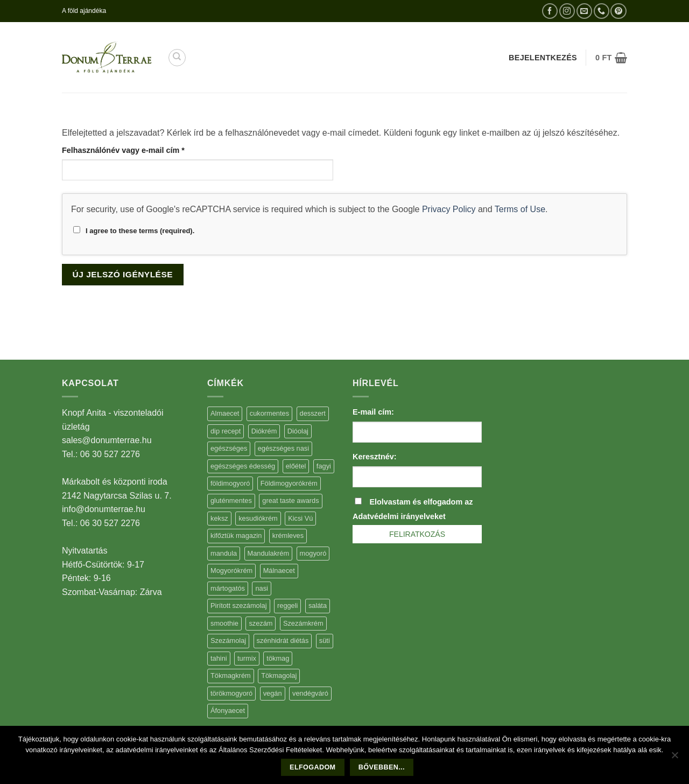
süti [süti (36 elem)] (325, 640)
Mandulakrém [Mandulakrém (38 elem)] (269, 553)
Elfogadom (312, 767)
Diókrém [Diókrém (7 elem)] (264, 431)
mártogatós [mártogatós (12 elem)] (228, 588)
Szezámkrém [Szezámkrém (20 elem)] (303, 623)
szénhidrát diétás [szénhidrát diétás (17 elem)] (283, 640)
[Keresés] (177, 58)
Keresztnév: (375, 457)
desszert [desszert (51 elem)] (313, 413)
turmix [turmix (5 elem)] (247, 658)
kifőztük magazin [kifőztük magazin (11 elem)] (236, 535)
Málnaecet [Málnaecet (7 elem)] (279, 570)
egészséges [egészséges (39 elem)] (229, 448)
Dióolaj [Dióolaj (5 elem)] (298, 431)
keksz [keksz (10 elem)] (219, 518)
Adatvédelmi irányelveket (399, 516)
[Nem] (674, 758)
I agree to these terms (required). (134, 230)
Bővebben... (382, 767)
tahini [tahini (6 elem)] (219, 658)
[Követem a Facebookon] (550, 11)
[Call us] (602, 11)
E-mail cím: (373, 412)
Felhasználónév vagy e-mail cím (139, 149)
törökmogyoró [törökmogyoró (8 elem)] (231, 693)
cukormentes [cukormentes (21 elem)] (269, 413)
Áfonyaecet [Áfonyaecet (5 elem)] (228, 710)
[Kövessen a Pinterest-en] (618, 11)
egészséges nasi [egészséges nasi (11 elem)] (283, 448)
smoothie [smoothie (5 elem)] (224, 623)
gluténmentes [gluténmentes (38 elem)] (231, 500)
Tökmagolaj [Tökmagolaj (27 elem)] (279, 675)
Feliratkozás (417, 534)
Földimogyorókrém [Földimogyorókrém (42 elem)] (289, 483)
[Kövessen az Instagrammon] (567, 11)
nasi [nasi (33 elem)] (261, 588)
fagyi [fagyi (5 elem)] (324, 466)
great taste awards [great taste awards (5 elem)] (290, 500)
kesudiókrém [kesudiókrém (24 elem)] (258, 518)
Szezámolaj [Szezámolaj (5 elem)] (228, 640)
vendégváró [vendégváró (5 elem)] (310, 693)
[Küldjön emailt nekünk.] (584, 11)
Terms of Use (520, 209)
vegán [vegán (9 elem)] (273, 693)
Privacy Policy (449, 209)
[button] (611, 58)
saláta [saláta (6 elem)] (318, 605)
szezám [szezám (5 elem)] (261, 623)
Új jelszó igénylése (123, 274)
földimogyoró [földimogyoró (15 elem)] (230, 483)
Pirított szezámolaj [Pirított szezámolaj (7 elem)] (239, 605)
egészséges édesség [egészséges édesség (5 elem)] (243, 466)
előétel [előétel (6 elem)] (296, 466)
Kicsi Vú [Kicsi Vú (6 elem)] (300, 518)
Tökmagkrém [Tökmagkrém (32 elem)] (231, 675)
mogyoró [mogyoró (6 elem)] (313, 553)
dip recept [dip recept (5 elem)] (226, 431)
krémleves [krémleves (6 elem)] (288, 535)
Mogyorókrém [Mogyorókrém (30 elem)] (231, 570)
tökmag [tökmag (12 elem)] (278, 658)
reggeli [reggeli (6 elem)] (287, 605)
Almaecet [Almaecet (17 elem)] (225, 413)
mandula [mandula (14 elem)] (224, 553)
